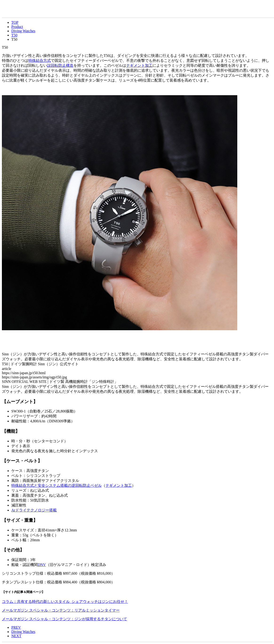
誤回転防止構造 (60, 65)
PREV (16, 627)
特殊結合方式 (40, 61)
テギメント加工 (139, 65)
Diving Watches (23, 31)
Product (17, 27)
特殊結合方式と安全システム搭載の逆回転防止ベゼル (56, 485)
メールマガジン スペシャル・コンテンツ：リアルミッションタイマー (61, 610)
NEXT (16, 636)
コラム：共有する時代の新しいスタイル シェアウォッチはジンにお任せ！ (65, 602)
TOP (15, 22)
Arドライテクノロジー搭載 (34, 510)
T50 (14, 35)
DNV (42, 565)
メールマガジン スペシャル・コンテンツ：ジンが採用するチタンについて (64, 619)
